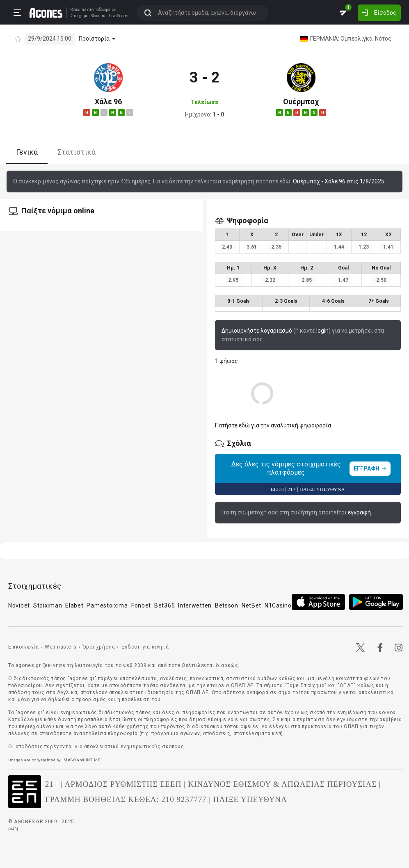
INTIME (93, 760)
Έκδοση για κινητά (145, 647)
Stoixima (79, 10)
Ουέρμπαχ (301, 102)
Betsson (227, 605)
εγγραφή (359, 512)
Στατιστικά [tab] (77, 152)
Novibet (19, 605)
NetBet (251, 605)
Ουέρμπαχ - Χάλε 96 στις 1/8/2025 (339, 181)
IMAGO (69, 760)
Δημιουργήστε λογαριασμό (257, 331)
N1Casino (278, 605)
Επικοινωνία (24, 647)
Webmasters (61, 647)
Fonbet (141, 605)
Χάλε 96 (108, 102)
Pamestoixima (107, 605)
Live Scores (119, 16)
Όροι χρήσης (99, 647)
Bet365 (165, 605)
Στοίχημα (80, 16)
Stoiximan (48, 605)
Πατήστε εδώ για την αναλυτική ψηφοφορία (273, 425)
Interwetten (195, 605)
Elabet (74, 605)
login (322, 331)
